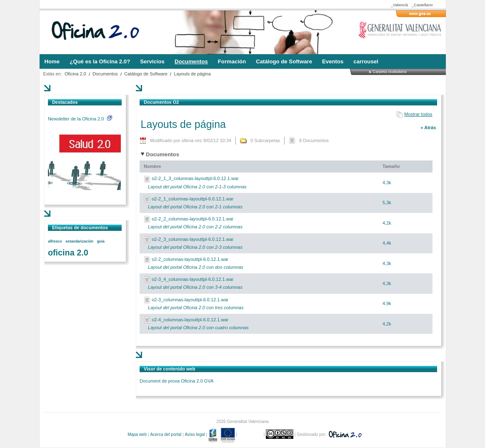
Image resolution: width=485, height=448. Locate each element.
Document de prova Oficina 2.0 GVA (176, 381)
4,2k (387, 223)
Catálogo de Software (146, 74)
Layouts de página (192, 74)
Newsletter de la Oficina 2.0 (80, 119)
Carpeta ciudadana (389, 71)
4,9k (387, 303)
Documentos (105, 74)
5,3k (387, 203)
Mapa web (137, 434)
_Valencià (399, 5)
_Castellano (422, 5)
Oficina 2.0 (75, 74)
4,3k (387, 183)
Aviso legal (195, 434)
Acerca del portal (166, 434)
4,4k (387, 243)
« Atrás (428, 128)
